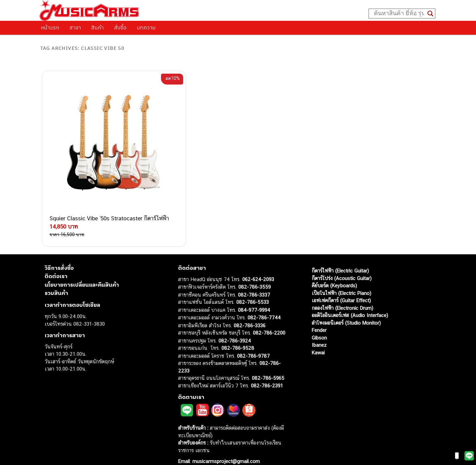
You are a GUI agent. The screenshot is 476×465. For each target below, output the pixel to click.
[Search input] (399, 14)
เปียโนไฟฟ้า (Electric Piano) (341, 280)
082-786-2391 (267, 373)
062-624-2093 (258, 266)
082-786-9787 (253, 343)
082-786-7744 (264, 305)
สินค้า (98, 27)
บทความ (146, 27)
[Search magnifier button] (430, 14)
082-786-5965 (268, 365)
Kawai (318, 340)
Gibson (319, 325)
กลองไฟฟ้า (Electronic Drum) (342, 295)
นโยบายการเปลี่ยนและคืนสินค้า (82, 272)
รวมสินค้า (56, 280)
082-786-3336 (250, 313)
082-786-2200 (269, 320)
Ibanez (319, 332)
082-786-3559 (255, 274)
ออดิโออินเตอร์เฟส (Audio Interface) (350, 303)
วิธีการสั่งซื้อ (59, 255)
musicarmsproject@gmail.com (225, 448)
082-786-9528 (238, 335)
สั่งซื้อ (120, 27)
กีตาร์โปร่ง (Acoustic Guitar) (342, 265)
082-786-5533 (253, 289)
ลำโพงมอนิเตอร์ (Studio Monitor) (346, 310)
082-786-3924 (235, 328)
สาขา (75, 27)
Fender (319, 318)
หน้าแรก (50, 27)
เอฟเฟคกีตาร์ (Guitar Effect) (341, 288)
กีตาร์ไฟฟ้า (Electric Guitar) (340, 258)
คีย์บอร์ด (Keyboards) (334, 273)
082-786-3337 (254, 282)
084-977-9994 (254, 297)
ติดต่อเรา (56, 264)
